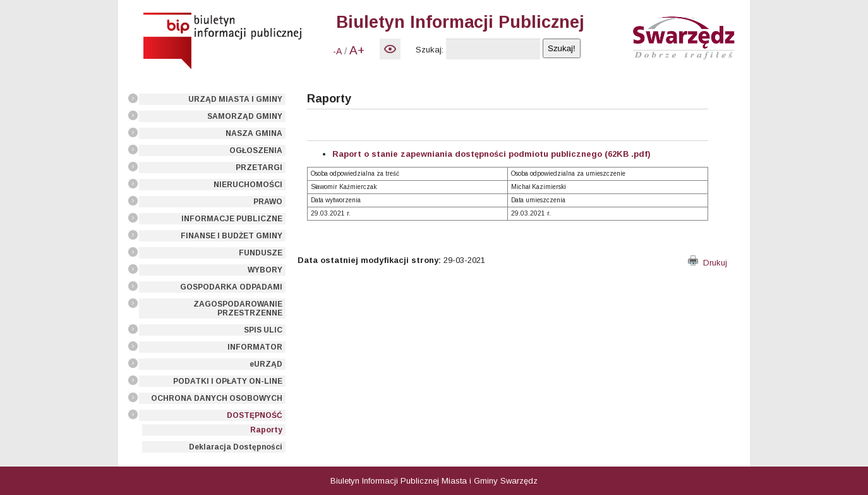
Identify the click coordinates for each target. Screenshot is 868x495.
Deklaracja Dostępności (236, 447)
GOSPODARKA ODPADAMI (231, 287)
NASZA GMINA (254, 133)
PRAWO (268, 202)
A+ (357, 50)
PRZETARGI (259, 168)
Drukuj (708, 263)
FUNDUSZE (261, 253)
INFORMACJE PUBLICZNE (232, 219)
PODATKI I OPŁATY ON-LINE (228, 381)
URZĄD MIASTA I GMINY (235, 99)
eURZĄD (266, 364)
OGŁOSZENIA (256, 150)
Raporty (266, 430)
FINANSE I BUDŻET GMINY (232, 236)
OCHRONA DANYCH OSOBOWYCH (217, 398)
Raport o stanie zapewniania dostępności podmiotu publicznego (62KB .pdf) (491, 154)
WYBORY (265, 270)
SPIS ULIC (263, 330)
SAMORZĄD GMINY (245, 116)
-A (337, 51)
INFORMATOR (255, 347)
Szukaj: (430, 50)
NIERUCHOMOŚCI (248, 185)
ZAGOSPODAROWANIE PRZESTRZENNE (238, 309)
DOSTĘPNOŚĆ (255, 415)
